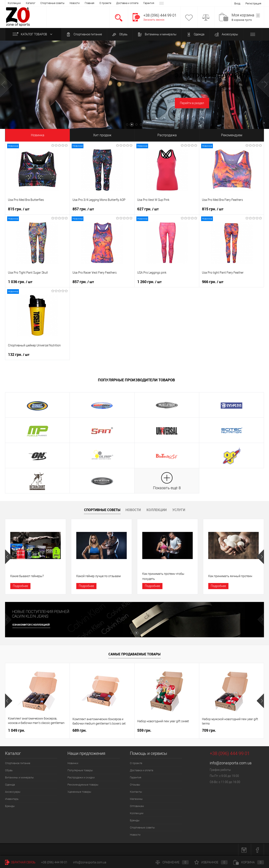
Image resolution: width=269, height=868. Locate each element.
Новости (133, 510)
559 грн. (144, 730)
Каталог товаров (33, 34)
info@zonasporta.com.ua (231, 763)
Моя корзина (246, 15)
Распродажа (167, 135)
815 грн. (19, 209)
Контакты (103, 3)
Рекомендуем (232, 135)
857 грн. (83, 209)
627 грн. (148, 209)
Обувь (120, 34)
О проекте (28, 3)
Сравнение (172, 862)
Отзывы (87, 3)
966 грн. (213, 282)
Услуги (179, 510)
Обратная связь (20, 862)
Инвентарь (12, 799)
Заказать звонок (154, 20)
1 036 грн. (20, 282)
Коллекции (157, 510)
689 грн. (80, 730)
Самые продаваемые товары (134, 654)
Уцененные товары (79, 792)
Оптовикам (137, 3)
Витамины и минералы (157, 34)
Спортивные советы (102, 510)
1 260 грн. (149, 282)
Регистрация (253, 3)
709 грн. (209, 730)
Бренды (10, 806)
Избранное (211, 862)
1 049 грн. (16, 730)
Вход (237, 3)
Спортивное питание (84, 34)
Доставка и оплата (50, 3)
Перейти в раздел (192, 103)
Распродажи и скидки (81, 777)
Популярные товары (80, 770)
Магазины (119, 3)
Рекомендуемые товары (83, 785)
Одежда (196, 34)
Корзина (249, 862)
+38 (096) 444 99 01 (54, 862)
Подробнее (20, 586)
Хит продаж (102, 135)
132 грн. (19, 355)
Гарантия (72, 3)
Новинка (38, 135)
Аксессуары (226, 34)
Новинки (73, 763)
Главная (13, 3)
